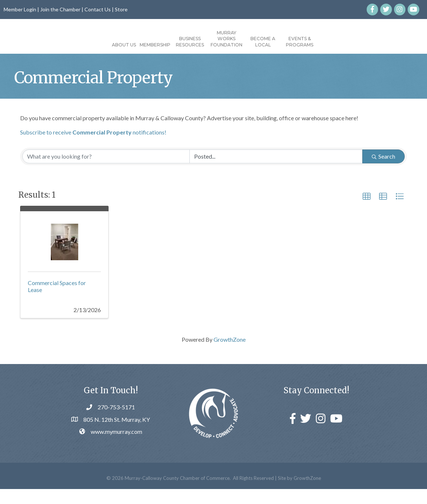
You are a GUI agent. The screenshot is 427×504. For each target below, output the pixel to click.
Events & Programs (341, 42)
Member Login (20, 9)
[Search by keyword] (106, 171)
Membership (113, 45)
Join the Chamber (60, 9)
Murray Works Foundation (268, 39)
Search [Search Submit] (383, 171)
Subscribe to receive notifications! (93, 147)
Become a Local (305, 42)
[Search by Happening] (276, 171)
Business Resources (148, 42)
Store (121, 9)
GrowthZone (230, 354)
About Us (82, 45)
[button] (367, 212)
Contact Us (98, 9)
